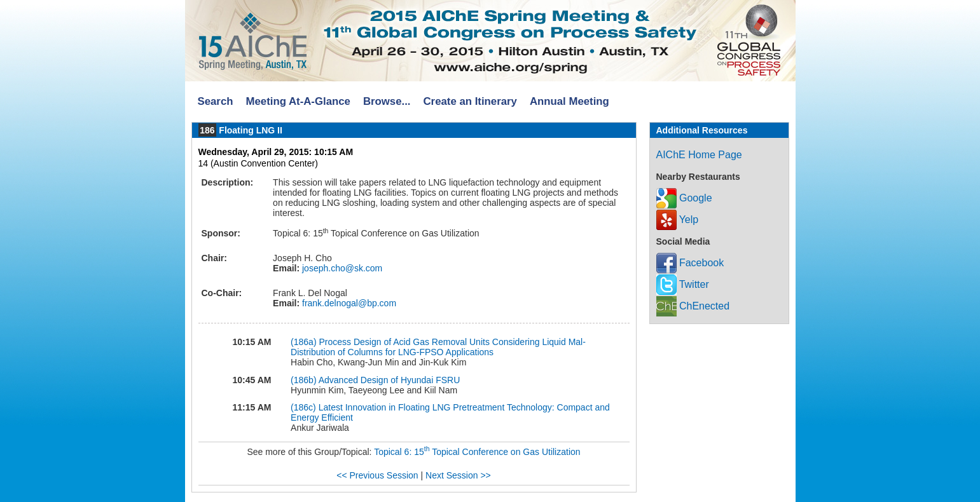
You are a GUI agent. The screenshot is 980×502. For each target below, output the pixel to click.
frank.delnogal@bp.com (348, 303)
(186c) (303, 407)
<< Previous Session (377, 475)
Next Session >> (458, 475)
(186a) (303, 342)
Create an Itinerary (470, 101)
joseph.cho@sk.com (341, 268)
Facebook (690, 263)
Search (216, 101)
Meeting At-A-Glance (298, 101)
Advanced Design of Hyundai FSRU (390, 380)
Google (684, 198)
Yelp (678, 220)
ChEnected (693, 306)
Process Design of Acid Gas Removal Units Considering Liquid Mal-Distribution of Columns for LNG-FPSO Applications (438, 347)
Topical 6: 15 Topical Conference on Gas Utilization (477, 452)
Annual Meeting (569, 101)
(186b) (303, 380)
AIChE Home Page (699, 155)
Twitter (683, 284)
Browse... (387, 101)
